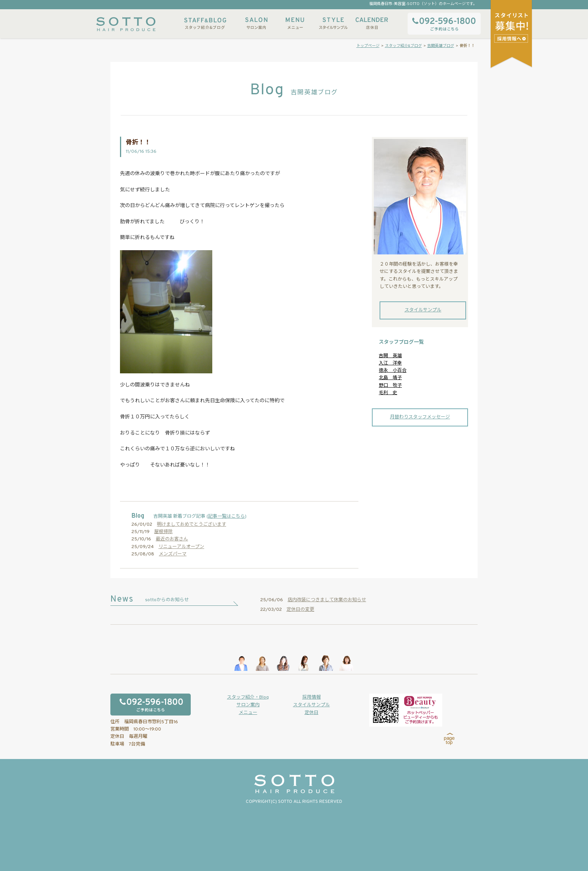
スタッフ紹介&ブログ (205, 23)
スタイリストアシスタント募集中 (512, 38)
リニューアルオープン (181, 547)
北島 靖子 (390, 378)
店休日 (372, 23)
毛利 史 (388, 393)
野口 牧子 (390, 386)
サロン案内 (257, 23)
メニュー (295, 23)
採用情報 (311, 697)
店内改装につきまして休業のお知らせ (327, 600)
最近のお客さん (172, 539)
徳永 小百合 (393, 371)
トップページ (368, 46)
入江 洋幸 (390, 363)
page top (449, 739)
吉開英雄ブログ (441, 46)
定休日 (311, 713)
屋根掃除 (163, 532)
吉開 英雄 (390, 356)
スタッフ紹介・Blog (248, 697)
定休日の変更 (300, 610)
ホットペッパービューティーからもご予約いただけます (406, 710)
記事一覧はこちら (227, 517)
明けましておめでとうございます (192, 525)
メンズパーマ (173, 554)
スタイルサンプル (333, 23)
